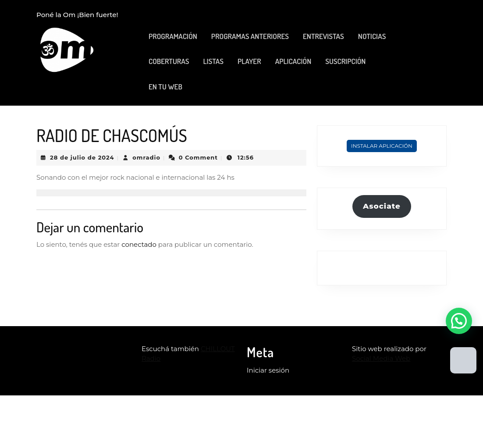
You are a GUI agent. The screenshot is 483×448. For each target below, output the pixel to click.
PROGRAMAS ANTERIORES (250, 36)
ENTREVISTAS (323, 36)
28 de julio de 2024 (82, 157)
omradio (146, 157)
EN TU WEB (165, 87)
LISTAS (213, 61)
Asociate (382, 206)
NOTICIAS (372, 36)
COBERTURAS (169, 61)
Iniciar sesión (268, 370)
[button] (459, 321)
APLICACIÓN (293, 61)
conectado (139, 244)
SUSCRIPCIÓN (345, 61)
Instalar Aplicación (382, 146)
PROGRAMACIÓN (173, 36)
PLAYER (249, 61)
